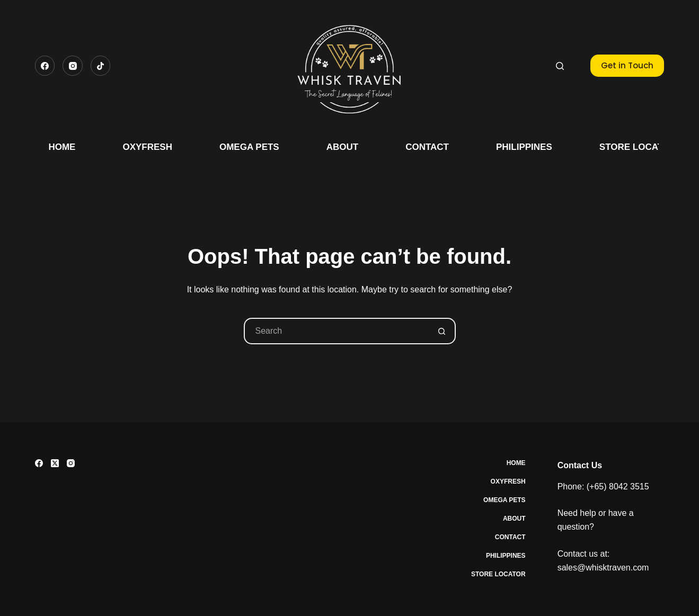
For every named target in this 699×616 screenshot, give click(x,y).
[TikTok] (101, 66)
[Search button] (443, 331)
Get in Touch (627, 65)
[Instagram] (73, 66)
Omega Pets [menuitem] (249, 147)
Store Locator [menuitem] (638, 147)
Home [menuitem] (62, 147)
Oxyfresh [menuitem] (147, 147)
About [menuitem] (342, 147)
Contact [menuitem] (427, 147)
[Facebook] (45, 66)
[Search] (560, 66)
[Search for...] (337, 331)
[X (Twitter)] (55, 463)
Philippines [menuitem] (524, 147)
